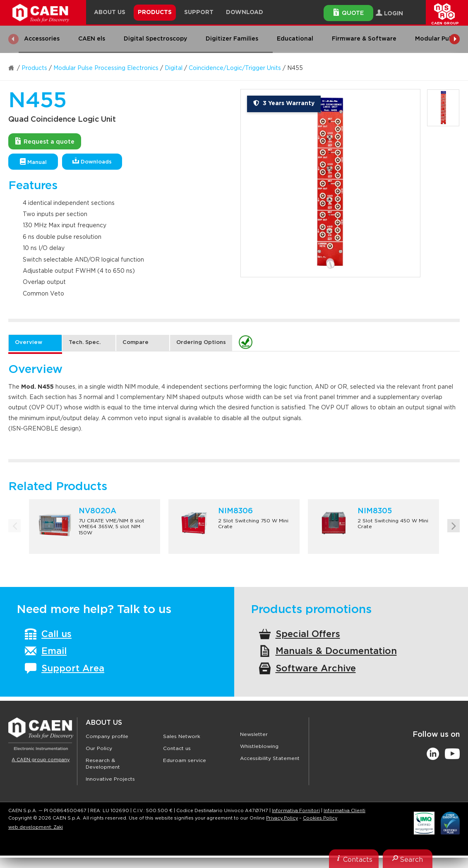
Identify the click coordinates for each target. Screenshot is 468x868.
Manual (33, 162)
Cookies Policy (320, 833)
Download (245, 12)
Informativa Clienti (344, 825)
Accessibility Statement (270, 758)
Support (199, 12)
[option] (330, 183)
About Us (104, 723)
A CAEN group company (41, 760)
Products (34, 68)
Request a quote (45, 141)
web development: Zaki (36, 842)
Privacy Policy (282, 833)
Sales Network (182, 736)
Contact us (177, 748)
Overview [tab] (29, 343)
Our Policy (99, 748)
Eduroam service (185, 760)
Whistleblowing (259, 746)
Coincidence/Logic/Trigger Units (235, 68)
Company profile (107, 736)
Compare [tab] (136, 343)
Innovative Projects (110, 779)
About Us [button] (110, 12)
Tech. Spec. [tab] (85, 343)
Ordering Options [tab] (201, 343)
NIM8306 (235, 511)
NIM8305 (375, 511)
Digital (174, 68)
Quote (349, 12)
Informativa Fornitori (296, 825)
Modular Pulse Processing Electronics (106, 68)
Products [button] (155, 12)
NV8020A (97, 511)
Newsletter (254, 734)
